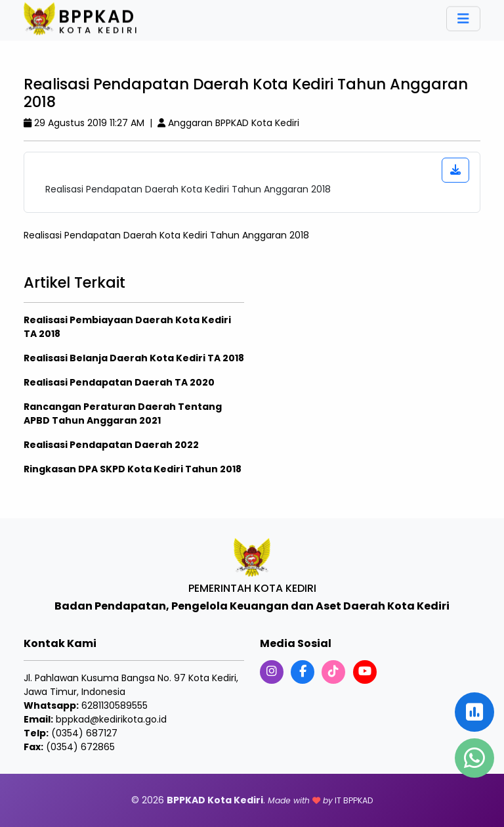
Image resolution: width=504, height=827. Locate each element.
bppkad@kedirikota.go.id (111, 719)
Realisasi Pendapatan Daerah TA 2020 (119, 382)
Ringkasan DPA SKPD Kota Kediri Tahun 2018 (133, 469)
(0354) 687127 (84, 733)
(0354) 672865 (80, 747)
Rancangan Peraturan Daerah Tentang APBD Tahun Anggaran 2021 (123, 413)
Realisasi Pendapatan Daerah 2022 (111, 445)
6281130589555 (115, 705)
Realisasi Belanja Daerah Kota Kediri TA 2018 (134, 358)
